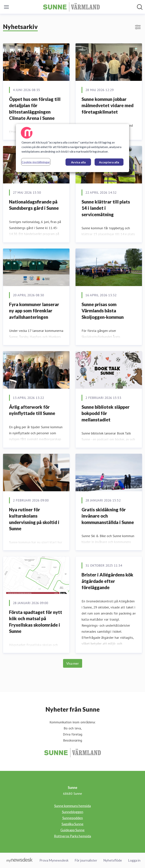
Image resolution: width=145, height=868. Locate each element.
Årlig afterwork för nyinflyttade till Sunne (32, 410)
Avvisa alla (78, 162)
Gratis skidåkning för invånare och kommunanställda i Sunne (108, 516)
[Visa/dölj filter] (138, 27)
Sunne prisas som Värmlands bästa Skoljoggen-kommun (103, 311)
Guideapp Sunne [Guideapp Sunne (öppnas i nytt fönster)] (72, 830)
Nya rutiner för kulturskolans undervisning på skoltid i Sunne (34, 519)
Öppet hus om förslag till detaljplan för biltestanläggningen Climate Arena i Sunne (35, 109)
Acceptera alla (109, 162)
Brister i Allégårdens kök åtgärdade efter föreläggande (107, 581)
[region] (72, 148)
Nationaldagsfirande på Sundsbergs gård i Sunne (34, 205)
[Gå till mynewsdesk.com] (20, 860)
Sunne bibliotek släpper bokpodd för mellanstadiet (106, 413)
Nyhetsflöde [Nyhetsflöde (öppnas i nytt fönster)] (113, 860)
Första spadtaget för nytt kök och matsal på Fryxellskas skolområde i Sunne (36, 622)
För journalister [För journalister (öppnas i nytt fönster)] (86, 860)
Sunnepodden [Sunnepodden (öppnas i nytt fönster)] (73, 818)
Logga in (134, 860)
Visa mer (73, 663)
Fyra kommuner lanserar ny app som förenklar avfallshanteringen (34, 311)
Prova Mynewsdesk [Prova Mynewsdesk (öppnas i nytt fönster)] (54, 860)
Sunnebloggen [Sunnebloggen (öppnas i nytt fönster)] (73, 812)
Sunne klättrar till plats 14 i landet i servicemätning (106, 208)
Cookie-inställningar (36, 162)
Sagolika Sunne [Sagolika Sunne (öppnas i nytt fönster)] (72, 824)
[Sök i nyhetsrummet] (140, 7)
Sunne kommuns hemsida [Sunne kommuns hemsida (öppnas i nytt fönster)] (72, 806)
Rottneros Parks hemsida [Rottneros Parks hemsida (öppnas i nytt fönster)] (72, 836)
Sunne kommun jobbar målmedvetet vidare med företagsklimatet (108, 105)
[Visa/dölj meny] (6, 7)
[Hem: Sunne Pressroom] (71, 7)
